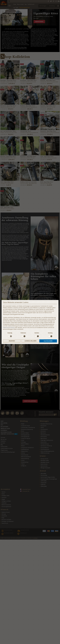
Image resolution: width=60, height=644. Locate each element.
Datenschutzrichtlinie (9, 327)
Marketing (50, 333)
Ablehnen (12, 341)
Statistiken (37, 333)
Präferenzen (23, 333)
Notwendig (10, 333)
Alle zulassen (48, 341)
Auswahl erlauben (31, 341)
